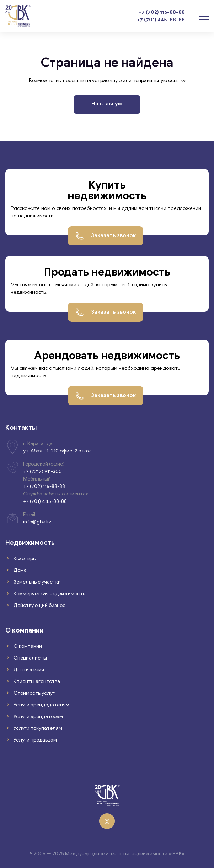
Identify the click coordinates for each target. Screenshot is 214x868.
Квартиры (25, 558)
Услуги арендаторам (38, 717)
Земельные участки (37, 582)
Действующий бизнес (39, 605)
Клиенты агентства (36, 681)
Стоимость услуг (34, 693)
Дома (20, 570)
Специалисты (30, 658)
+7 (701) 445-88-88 (161, 20)
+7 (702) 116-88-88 (162, 12)
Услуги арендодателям (41, 705)
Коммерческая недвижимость (49, 594)
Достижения (28, 670)
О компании (27, 646)
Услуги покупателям (37, 728)
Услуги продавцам (35, 740)
